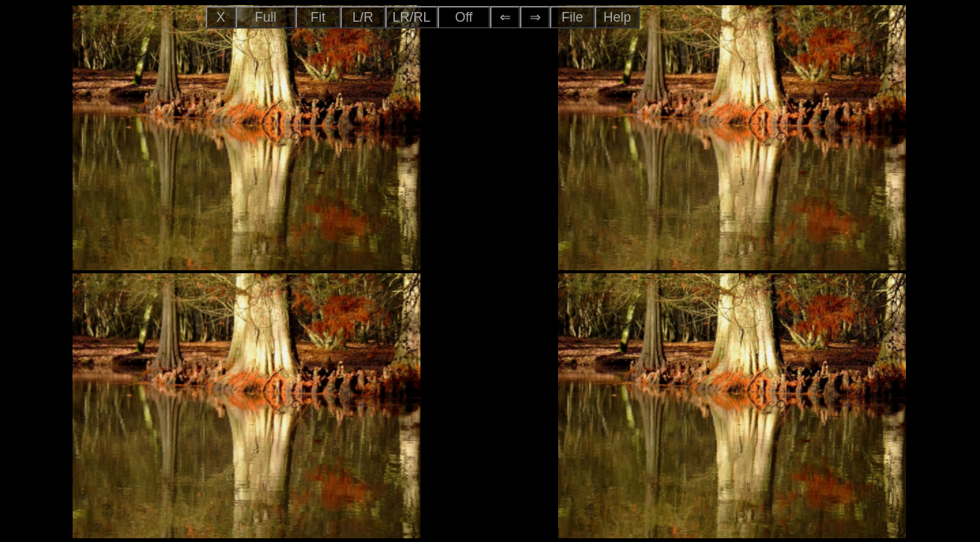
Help (617, 17)
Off (464, 17)
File (572, 17)
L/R (363, 17)
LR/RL (411, 17)
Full (265, 17)
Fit (318, 17)
